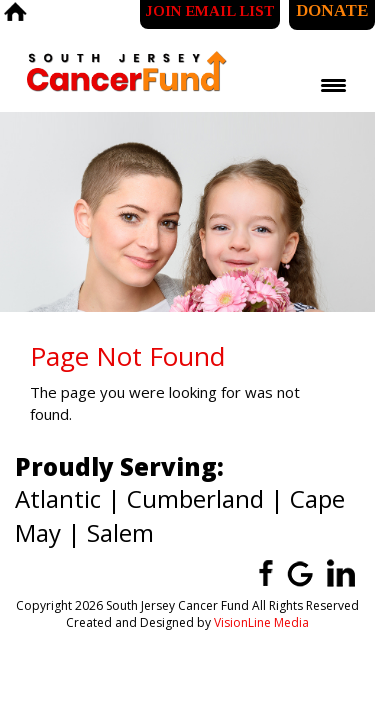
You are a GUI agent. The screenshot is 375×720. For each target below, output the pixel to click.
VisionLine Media (261, 622)
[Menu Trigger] (333, 85)
